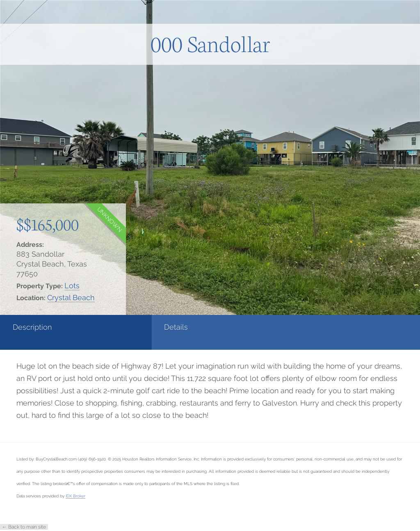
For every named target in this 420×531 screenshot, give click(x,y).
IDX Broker (75, 496)
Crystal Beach (71, 297)
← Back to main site (24, 527)
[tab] (35, 332)
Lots (72, 286)
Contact (236, 327)
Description (32, 327)
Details (95, 327)
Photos (164, 327)
